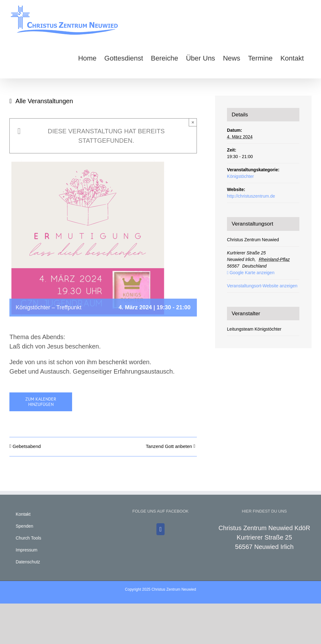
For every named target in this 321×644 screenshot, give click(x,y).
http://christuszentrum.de (251, 196)
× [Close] (193, 122)
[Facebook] (160, 529)
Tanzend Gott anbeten (169, 446)
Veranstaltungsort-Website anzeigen (262, 286)
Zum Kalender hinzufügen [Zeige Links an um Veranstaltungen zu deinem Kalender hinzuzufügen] (41, 402)
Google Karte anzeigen (252, 273)
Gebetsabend (27, 446)
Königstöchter (240, 176)
